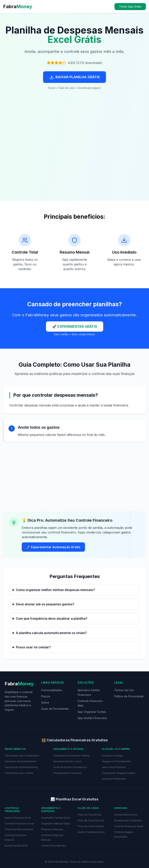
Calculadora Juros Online (19, 773)
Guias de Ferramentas (55, 709)
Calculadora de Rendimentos (21, 767)
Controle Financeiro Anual (129, 826)
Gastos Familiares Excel (91, 832)
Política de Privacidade (129, 696)
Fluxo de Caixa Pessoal (91, 820)
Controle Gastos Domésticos (70, 767)
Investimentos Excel (126, 815)
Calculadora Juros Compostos (22, 756)
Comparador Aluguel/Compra (119, 773)
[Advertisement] (74, 151)
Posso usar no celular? (33, 647)
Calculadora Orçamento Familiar (71, 756)
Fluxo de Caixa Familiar (91, 826)
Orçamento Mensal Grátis (56, 824)
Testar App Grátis (130, 6)
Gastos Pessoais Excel (18, 818)
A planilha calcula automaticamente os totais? (51, 633)
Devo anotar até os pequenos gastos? (45, 604)
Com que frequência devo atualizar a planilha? (52, 619)
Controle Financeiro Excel (19, 824)
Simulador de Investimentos (21, 761)
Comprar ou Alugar (112, 756)
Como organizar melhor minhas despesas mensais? (55, 590)
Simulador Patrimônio (114, 779)
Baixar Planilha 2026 (16, 846)
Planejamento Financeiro (67, 773)
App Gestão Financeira (92, 718)
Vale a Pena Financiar (114, 767)
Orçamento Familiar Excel (56, 818)
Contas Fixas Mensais (54, 846)
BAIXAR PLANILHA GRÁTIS (74, 77)
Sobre (45, 702)
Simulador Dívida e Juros (68, 761)
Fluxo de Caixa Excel (89, 815)
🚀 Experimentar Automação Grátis (53, 547)
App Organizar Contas (92, 712)
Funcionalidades (52, 690)
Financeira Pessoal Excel (19, 829)
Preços (46, 696)
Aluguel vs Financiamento (116, 761)
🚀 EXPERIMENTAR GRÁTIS (75, 326)
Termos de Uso (124, 690)
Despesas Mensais (52, 829)
